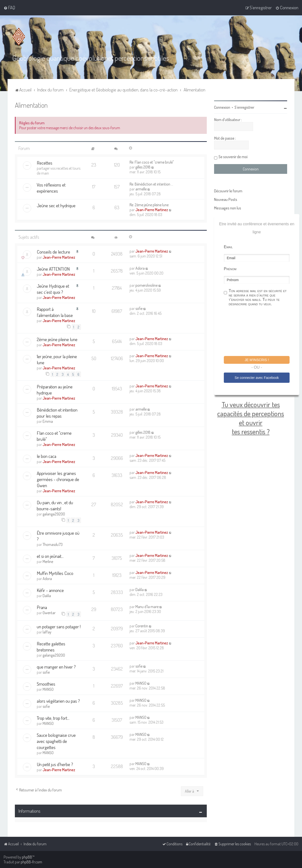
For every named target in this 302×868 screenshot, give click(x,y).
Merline (48, 561)
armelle (141, 189)
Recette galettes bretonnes (51, 646)
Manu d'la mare (147, 606)
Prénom (230, 269)
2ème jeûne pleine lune (57, 339)
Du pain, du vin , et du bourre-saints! (55, 505)
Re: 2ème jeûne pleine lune (149, 205)
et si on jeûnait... (50, 556)
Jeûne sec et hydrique (56, 205)
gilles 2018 (143, 167)
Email (228, 247)
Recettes (45, 163)
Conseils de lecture (53, 252)
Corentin (142, 626)
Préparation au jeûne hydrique (55, 389)
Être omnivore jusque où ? (58, 536)
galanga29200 (54, 514)
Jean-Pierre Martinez (152, 209)
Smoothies (46, 684)
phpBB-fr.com (31, 862)
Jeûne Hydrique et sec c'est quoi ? (53, 289)
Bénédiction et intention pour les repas (57, 413)
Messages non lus (228, 208)
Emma (48, 421)
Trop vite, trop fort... (53, 718)
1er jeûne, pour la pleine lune (57, 359)
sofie (139, 308)
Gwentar (49, 612)
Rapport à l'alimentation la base (55, 312)
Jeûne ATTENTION (53, 269)
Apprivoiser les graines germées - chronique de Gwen (58, 479)
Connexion (222, 107)
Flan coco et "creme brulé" (54, 436)
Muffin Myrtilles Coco (55, 573)
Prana (42, 607)
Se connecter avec (257, 377)
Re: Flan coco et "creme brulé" (152, 162)
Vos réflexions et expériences (51, 187)
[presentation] (261, 332)
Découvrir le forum (228, 191)
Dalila (47, 595)
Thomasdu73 (53, 544)
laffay (47, 632)
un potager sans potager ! (59, 626)
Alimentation (31, 105)
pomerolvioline (146, 285)
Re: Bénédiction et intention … (151, 184)
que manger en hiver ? (56, 666)
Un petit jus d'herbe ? (55, 764)
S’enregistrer (244, 107)
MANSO (48, 689)
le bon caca (47, 456)
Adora (140, 268)
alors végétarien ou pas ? (58, 701)
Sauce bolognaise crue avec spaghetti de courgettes (56, 741)
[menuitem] (9, 8)
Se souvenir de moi (233, 157)
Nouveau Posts (226, 199)
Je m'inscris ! (257, 360)
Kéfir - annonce (50, 590)
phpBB (27, 857)
